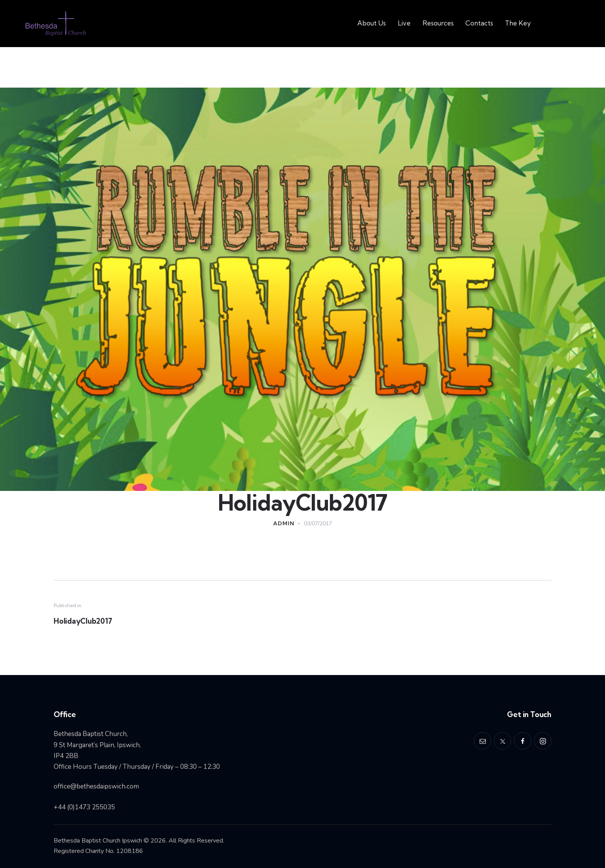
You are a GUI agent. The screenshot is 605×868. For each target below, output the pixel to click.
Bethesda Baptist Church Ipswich (98, 841)
